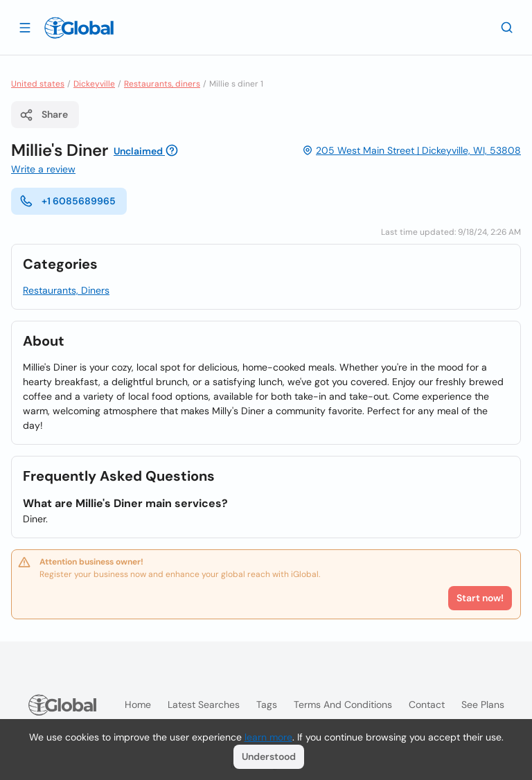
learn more (268, 737)
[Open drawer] (25, 27)
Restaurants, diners (162, 84)
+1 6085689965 (68, 201)
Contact (427, 704)
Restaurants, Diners (66, 290)
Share (44, 115)
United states (38, 84)
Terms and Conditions (343, 704)
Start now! (480, 598)
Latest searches (204, 704)
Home (138, 704)
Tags (267, 704)
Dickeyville (94, 84)
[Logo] (79, 28)
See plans (483, 704)
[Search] (507, 27)
